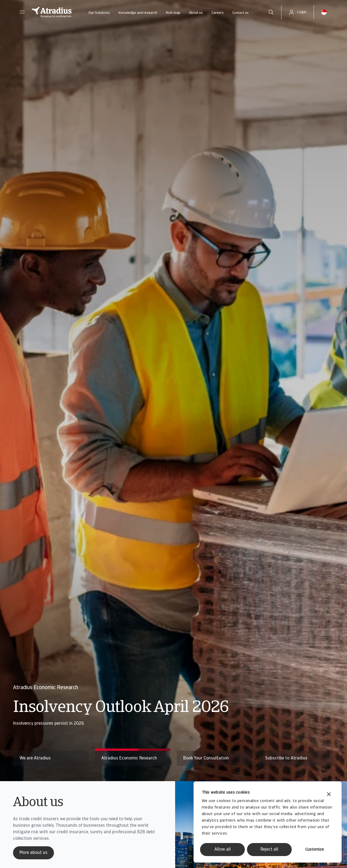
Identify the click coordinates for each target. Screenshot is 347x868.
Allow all (223, 850)
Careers (218, 13)
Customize (315, 850)
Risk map (173, 13)
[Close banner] (329, 795)
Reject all (269, 850)
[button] (22, 12)
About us (196, 13)
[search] (271, 12)
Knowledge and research (138, 13)
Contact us (240, 13)
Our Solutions (99, 13)
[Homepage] (52, 12)
